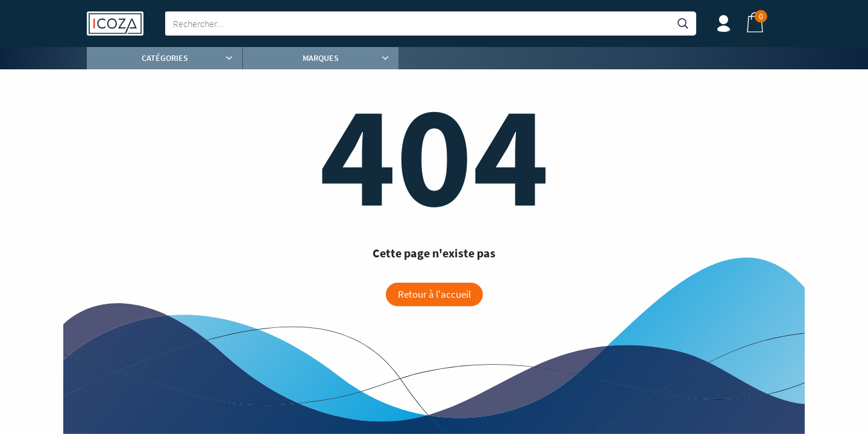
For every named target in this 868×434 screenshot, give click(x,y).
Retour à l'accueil (434, 294)
